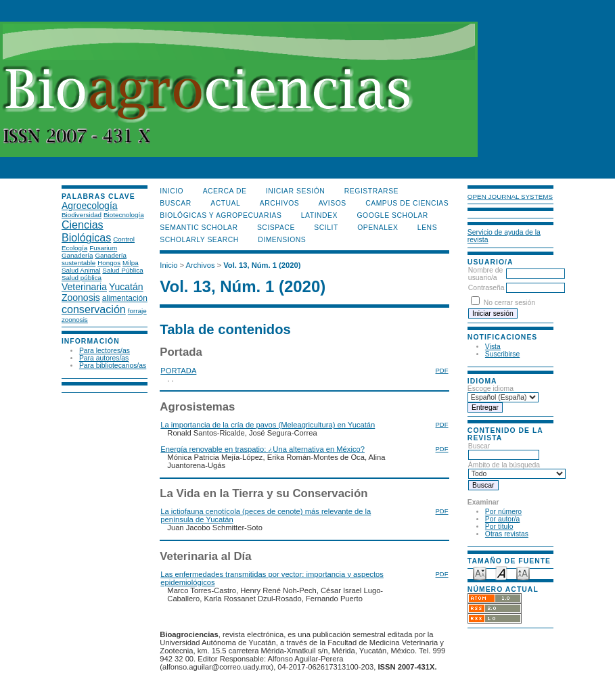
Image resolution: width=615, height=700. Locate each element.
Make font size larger (523, 573)
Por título (499, 527)
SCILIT (326, 228)
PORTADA (178, 371)
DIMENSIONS (282, 240)
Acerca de (225, 191)
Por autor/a (502, 519)
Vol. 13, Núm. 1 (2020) (262, 265)
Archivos (279, 203)
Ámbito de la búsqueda (517, 469)
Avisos (333, 203)
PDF (442, 370)
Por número (503, 512)
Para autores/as (104, 358)
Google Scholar (392, 215)
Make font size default (501, 573)
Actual (225, 203)
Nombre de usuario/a (485, 274)
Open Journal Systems (510, 196)
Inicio (172, 191)
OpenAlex (378, 228)
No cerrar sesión (509, 303)
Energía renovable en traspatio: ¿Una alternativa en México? (263, 449)
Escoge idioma (491, 389)
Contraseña (486, 288)
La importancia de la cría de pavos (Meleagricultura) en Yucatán (268, 425)
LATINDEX (319, 215)
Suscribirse (502, 354)
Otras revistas (507, 534)
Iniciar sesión (296, 191)
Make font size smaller (480, 573)
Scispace (276, 228)
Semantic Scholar (199, 228)
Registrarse (371, 191)
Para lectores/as (105, 351)
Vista (493, 347)
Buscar (504, 450)
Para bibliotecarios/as (113, 366)
